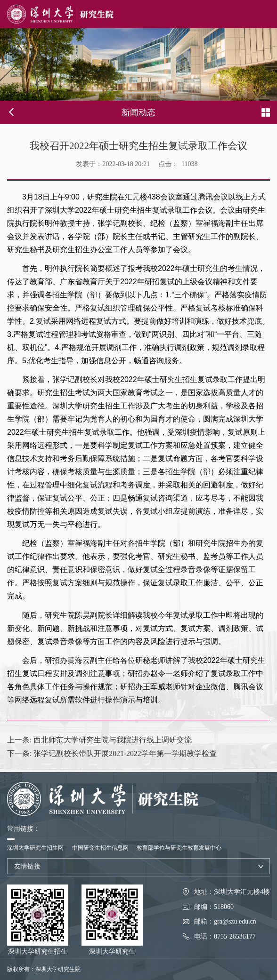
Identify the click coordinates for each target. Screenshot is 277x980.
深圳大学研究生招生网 (35, 848)
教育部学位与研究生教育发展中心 (179, 848)
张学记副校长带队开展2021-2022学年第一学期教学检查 (112, 753)
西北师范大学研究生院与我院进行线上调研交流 (99, 740)
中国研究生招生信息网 (100, 848)
